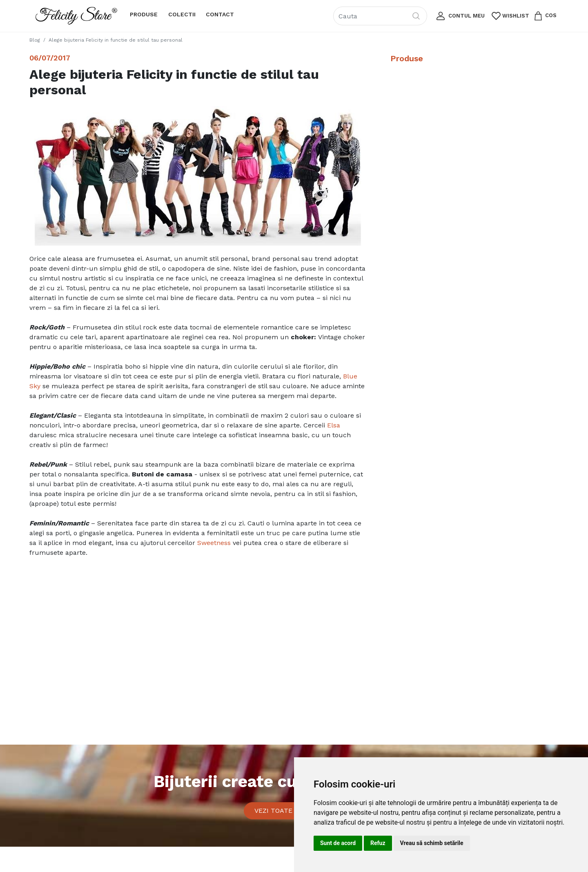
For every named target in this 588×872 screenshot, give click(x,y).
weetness (216, 543)
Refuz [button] (378, 843)
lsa (336, 425)
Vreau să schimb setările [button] (432, 843)
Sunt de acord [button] (338, 843)
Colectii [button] (182, 14)
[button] (460, 16)
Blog (35, 40)
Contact (220, 14)
